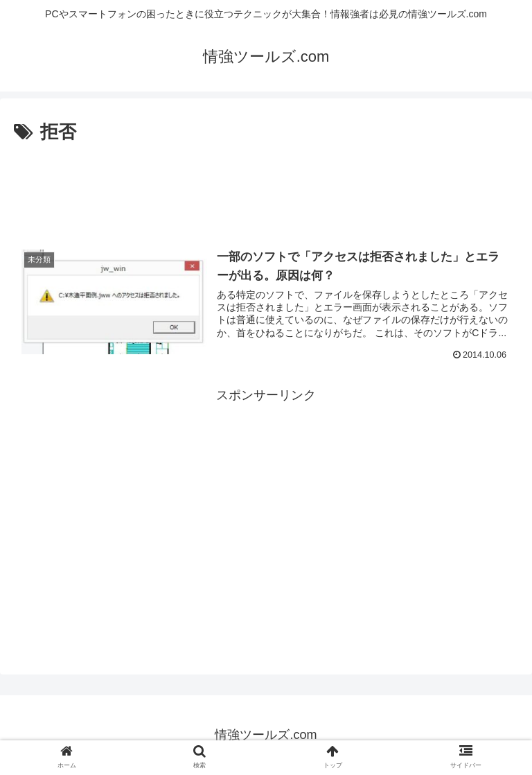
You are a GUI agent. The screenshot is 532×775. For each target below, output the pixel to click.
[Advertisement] (266, 186)
